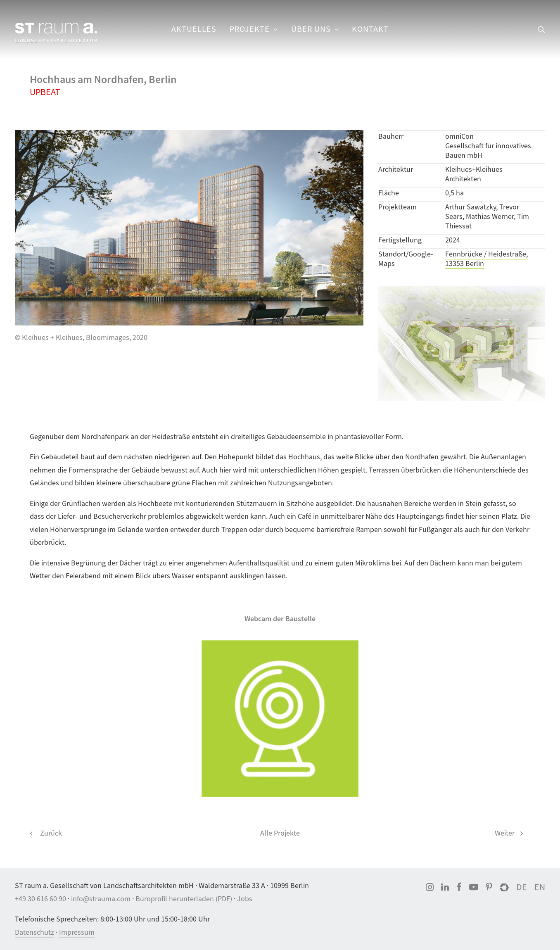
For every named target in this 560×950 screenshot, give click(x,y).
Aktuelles (194, 29)
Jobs (245, 899)
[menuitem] (194, 29)
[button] (541, 29)
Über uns (315, 29)
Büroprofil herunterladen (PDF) (184, 899)
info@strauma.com (101, 899)
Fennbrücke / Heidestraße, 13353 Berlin (486, 259)
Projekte (254, 29)
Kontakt (370, 29)
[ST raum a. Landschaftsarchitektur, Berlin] (56, 33)
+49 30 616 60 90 (40, 899)
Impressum (77, 932)
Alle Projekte (280, 833)
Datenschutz (34, 932)
